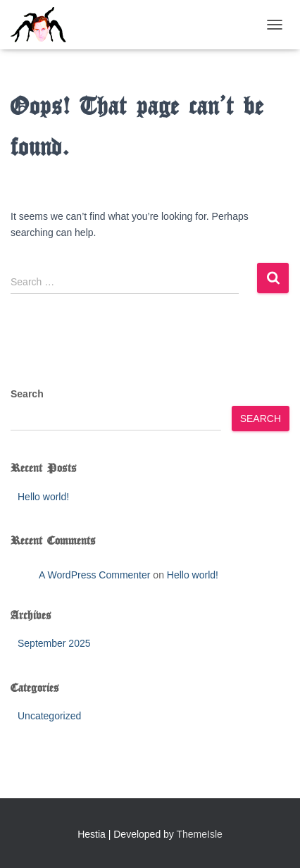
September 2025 (54, 643)
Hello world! (43, 497)
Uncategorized (49, 716)
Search (27, 394)
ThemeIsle (200, 834)
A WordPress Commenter (94, 575)
